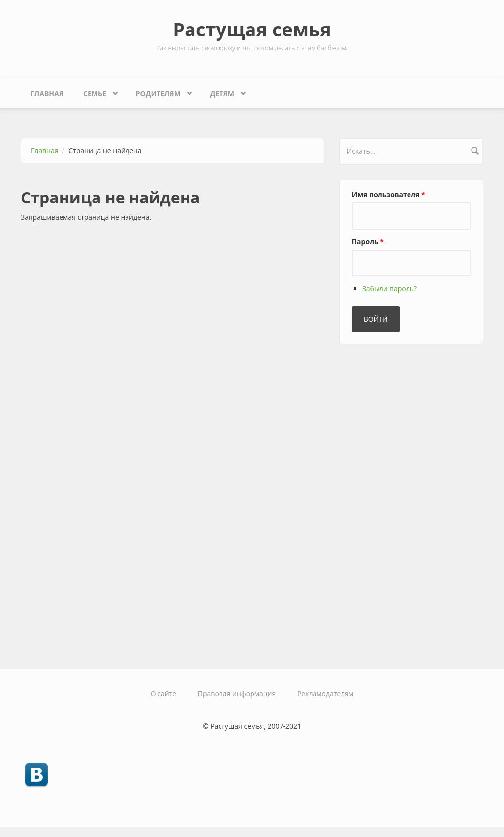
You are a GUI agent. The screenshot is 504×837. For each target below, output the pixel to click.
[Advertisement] (413, 502)
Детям (225, 91)
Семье (97, 91)
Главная (47, 93)
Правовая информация (237, 693)
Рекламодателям (325, 693)
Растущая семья (252, 29)
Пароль (368, 242)
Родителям (161, 91)
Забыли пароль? (390, 288)
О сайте (163, 693)
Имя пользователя (389, 194)
